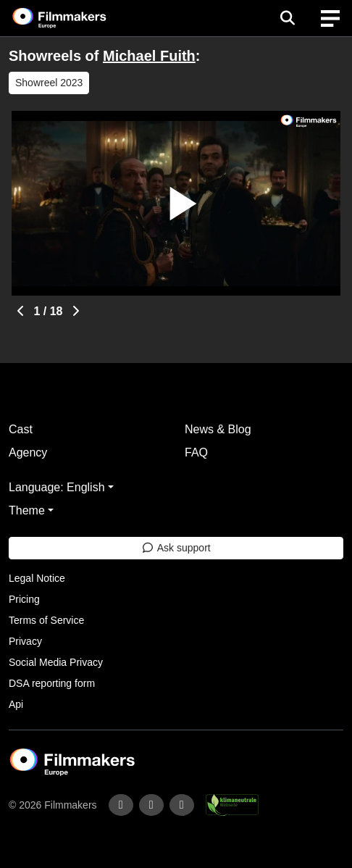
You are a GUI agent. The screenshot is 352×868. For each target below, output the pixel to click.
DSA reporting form (52, 683)
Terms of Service (46, 620)
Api (16, 704)
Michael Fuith (149, 56)
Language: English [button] (57, 487)
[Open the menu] (287, 18)
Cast (21, 429)
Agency (28, 452)
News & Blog (218, 429)
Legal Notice (37, 578)
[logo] (77, 18)
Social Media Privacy (56, 662)
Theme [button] (27, 510)
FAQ (196, 452)
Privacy (25, 641)
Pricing (24, 599)
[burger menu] (330, 18)
